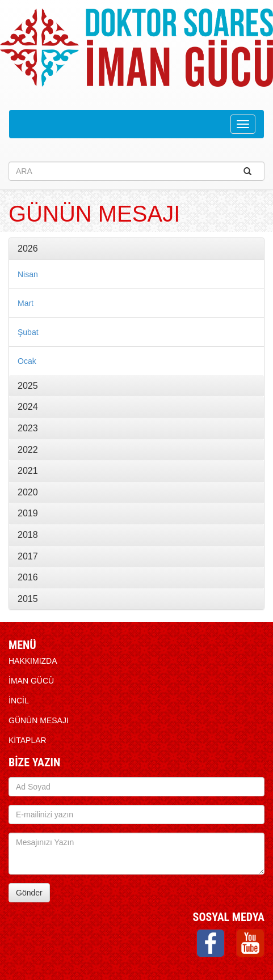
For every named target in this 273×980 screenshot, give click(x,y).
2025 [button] (28, 386)
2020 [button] (28, 492)
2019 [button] (28, 513)
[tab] (136, 249)
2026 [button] (28, 249)
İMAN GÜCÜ (31, 681)
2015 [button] (28, 599)
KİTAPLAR (28, 740)
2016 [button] (28, 577)
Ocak (27, 361)
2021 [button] (28, 471)
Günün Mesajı (39, 720)
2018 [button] (28, 535)
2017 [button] (28, 556)
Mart (26, 303)
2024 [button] (28, 407)
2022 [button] (28, 450)
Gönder (29, 893)
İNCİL (19, 701)
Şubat (28, 332)
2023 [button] (28, 428)
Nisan (28, 274)
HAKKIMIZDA (33, 661)
